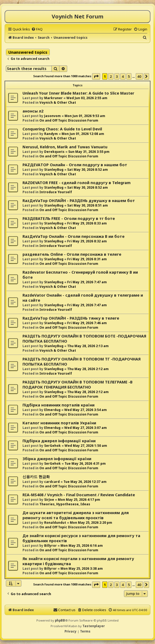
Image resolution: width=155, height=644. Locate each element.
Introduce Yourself (56, 192)
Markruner (53, 98)
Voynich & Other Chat (58, 102)
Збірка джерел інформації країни (57, 459)
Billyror (50, 546)
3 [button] (117, 76)
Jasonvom (52, 116)
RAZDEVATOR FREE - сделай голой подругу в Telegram (77, 183)
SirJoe (49, 500)
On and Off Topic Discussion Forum (69, 120)
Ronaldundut (55, 523)
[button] (96, 76)
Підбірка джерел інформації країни (59, 441)
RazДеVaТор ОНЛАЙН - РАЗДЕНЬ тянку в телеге (71, 318)
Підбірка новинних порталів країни (58, 405)
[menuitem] (37, 29)
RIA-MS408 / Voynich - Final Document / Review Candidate (79, 495)
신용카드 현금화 (36, 477)
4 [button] (123, 76)
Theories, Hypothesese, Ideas (65, 504)
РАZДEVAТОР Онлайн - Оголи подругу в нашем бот (75, 165)
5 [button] (129, 76)
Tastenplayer (94, 626)
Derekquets (54, 152)
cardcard (52, 482)
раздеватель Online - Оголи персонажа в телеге (72, 254)
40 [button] (139, 76)
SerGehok (52, 446)
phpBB (60, 620)
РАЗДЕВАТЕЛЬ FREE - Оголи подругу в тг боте (69, 218)
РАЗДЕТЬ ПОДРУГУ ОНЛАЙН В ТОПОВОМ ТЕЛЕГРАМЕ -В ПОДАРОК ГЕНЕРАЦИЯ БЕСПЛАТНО (77, 385)
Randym (51, 134)
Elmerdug (52, 410)
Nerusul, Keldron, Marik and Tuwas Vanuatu (65, 147)
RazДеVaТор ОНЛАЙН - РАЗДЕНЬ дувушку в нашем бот (79, 201)
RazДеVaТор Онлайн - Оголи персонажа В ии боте (73, 236)
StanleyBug (54, 170)
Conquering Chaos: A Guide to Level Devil (62, 129)
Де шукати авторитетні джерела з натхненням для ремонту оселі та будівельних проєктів (76, 515)
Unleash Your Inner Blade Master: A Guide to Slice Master (78, 93)
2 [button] (111, 76)
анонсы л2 (33, 111)
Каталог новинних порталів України (59, 423)
